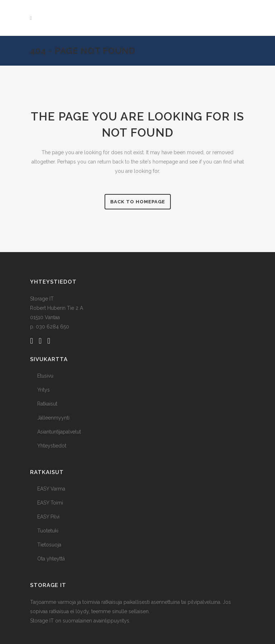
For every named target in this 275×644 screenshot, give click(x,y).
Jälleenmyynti (53, 418)
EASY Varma (51, 489)
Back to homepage (138, 202)
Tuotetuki (48, 531)
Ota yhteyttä (51, 559)
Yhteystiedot (52, 446)
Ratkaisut (47, 404)
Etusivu (45, 376)
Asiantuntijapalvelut (59, 432)
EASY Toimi (50, 503)
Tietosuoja (49, 545)
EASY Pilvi (48, 517)
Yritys (44, 390)
